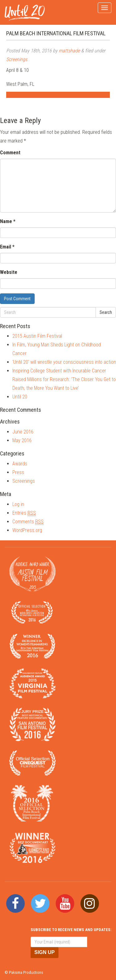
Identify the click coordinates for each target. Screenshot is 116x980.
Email (7, 247)
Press (18, 472)
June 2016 (23, 432)
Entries (24, 513)
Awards (20, 464)
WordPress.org (27, 530)
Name (8, 221)
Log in (18, 504)
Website (9, 272)
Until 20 (20, 397)
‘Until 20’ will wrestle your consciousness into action (64, 362)
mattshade (69, 51)
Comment (10, 153)
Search (106, 312)
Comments (28, 522)
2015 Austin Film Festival (37, 336)
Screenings (17, 59)
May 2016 (22, 440)
